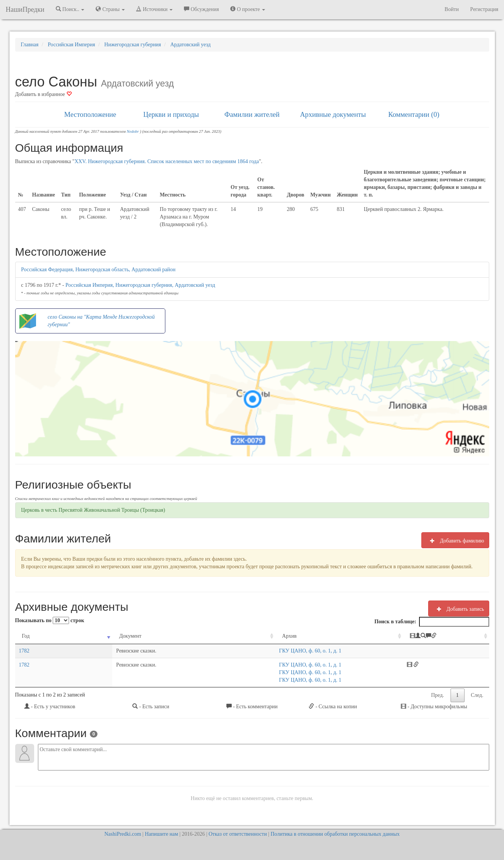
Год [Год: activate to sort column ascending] (26, 636)
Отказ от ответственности (238, 834)
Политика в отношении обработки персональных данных (335, 834)
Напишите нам (162, 834)
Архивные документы (333, 114)
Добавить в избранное (43, 94)
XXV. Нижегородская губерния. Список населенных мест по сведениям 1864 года (166, 161)
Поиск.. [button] (70, 9)
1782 (24, 651)
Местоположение (90, 114)
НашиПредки (25, 9)
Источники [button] (154, 9)
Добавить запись (459, 609)
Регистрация (484, 9)
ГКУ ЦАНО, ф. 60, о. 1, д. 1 (233, 651)
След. (477, 695)
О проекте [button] (247, 9)
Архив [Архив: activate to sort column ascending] (212, 636)
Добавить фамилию (455, 541)
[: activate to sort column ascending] (436, 636)
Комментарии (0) (414, 114)
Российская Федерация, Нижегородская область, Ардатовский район (98, 270)
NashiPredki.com (123, 834)
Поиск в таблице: (432, 622)
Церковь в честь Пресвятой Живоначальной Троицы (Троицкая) (93, 510)
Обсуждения (201, 9)
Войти (451, 9)
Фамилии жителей (252, 114)
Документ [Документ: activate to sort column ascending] (90, 636)
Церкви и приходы (171, 114)
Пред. (438, 695)
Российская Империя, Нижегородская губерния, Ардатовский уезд (141, 285)
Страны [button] (110, 9)
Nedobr (133, 131)
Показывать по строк (50, 620)
